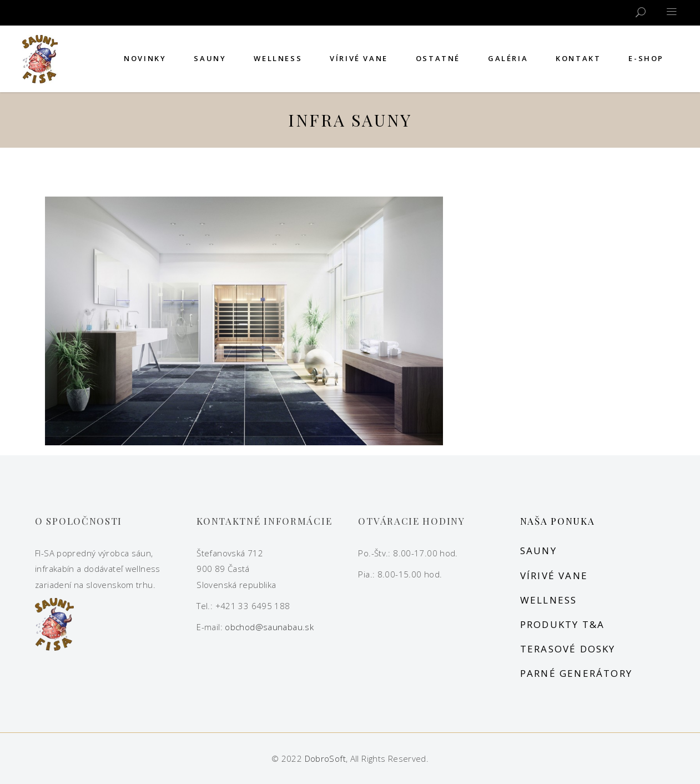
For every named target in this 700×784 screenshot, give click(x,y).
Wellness (549, 600)
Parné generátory (576, 673)
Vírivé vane (554, 576)
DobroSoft (325, 758)
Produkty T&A (563, 624)
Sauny (538, 551)
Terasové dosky (568, 649)
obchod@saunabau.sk (269, 627)
